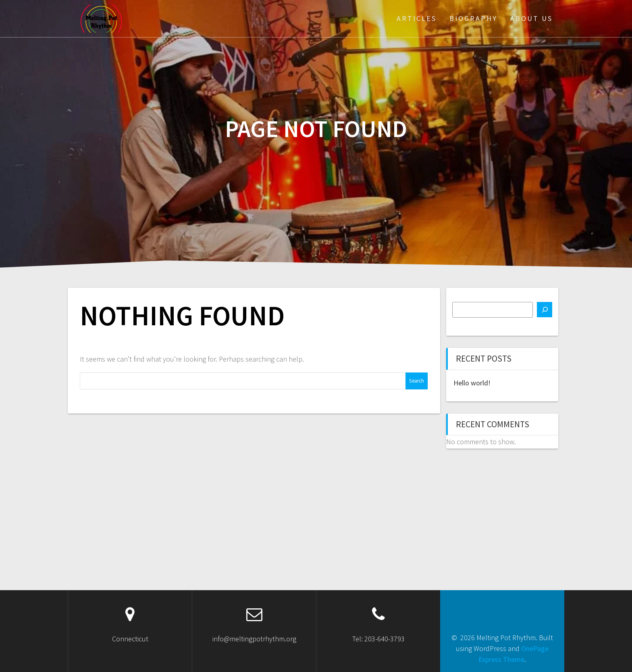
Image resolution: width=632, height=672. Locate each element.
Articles (417, 18)
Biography (473, 18)
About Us (531, 18)
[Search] (545, 310)
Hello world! (472, 383)
